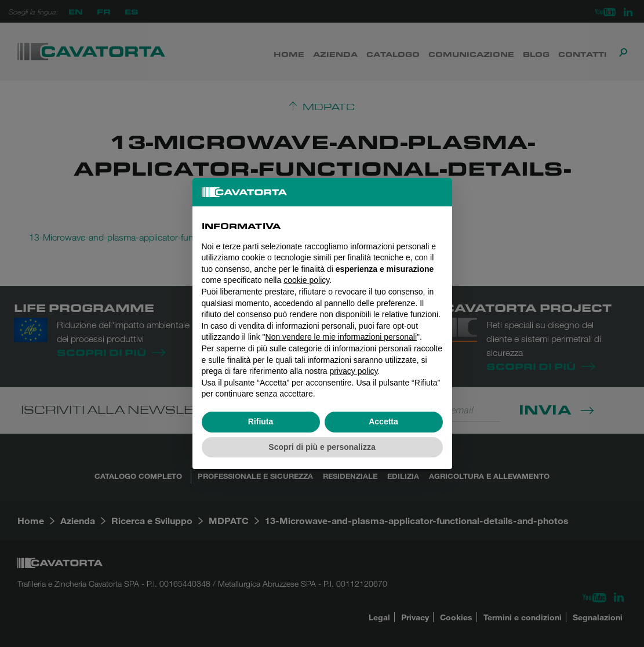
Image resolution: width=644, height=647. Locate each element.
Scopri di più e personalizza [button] (322, 447)
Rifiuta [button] (261, 421)
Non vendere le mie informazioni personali (341, 337)
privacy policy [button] (354, 371)
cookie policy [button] (306, 280)
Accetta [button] (383, 421)
